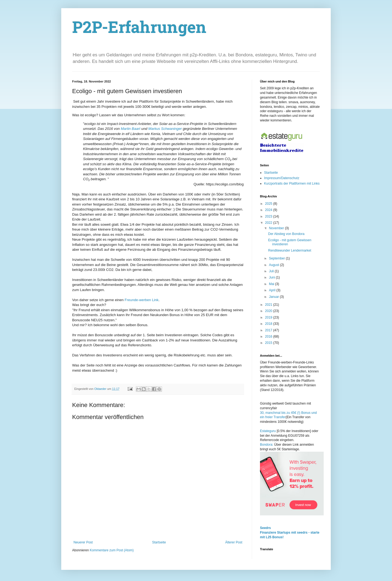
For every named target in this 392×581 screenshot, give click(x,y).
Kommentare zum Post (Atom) (112, 550)
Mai (272, 284)
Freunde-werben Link (142, 300)
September (277, 258)
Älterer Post (234, 542)
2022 (269, 223)
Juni (272, 277)
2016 (269, 337)
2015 (269, 343)
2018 (269, 324)
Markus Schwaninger (165, 129)
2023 (269, 216)
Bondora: (267, 445)
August (275, 265)
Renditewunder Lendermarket (290, 250)
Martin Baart (130, 129)
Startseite (159, 542)
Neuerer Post (83, 542)
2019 (269, 317)
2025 (269, 204)
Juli (272, 271)
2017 (269, 330)
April (273, 290)
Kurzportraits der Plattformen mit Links (292, 184)
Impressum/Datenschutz (282, 178)
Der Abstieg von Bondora (286, 234)
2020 (269, 311)
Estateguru (268, 431)
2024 (269, 210)
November (277, 228)
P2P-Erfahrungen (139, 29)
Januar (274, 297)
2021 (269, 305)
